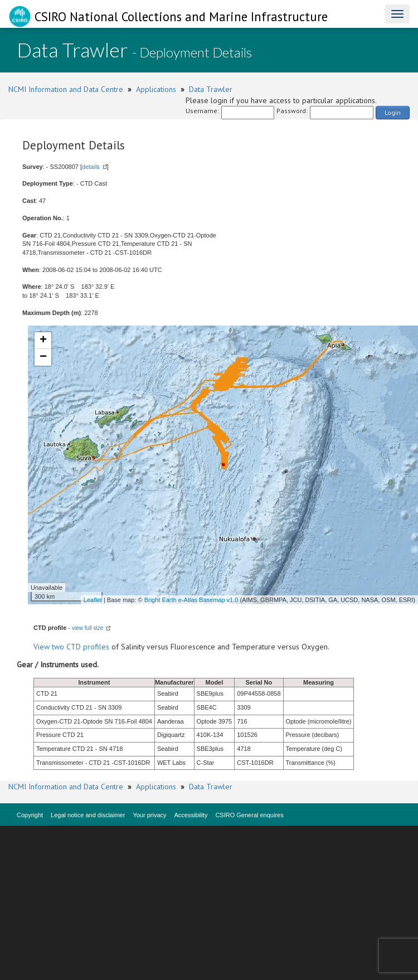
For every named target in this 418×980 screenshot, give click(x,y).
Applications (156, 89)
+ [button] (43, 341)
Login (393, 112)
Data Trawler (211, 89)
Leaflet (93, 600)
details (91, 167)
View (43, 647)
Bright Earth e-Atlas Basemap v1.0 (191, 600)
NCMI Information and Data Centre (66, 89)
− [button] (43, 357)
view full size (88, 628)
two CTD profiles (81, 647)
